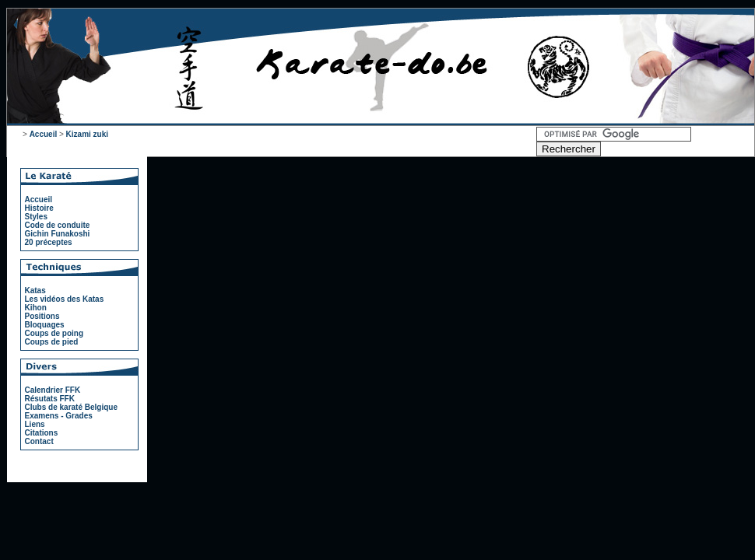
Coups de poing (54, 333)
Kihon (36, 308)
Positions (42, 316)
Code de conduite (58, 225)
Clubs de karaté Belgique (71, 407)
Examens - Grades (59, 416)
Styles (36, 217)
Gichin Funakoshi (58, 234)
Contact (39, 441)
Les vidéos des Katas (65, 299)
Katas (35, 290)
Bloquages (45, 325)
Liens (35, 424)
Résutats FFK (50, 399)
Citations (42, 433)
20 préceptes (49, 242)
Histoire (39, 208)
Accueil (44, 134)
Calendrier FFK (53, 390)
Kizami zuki (87, 134)
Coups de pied (52, 342)
